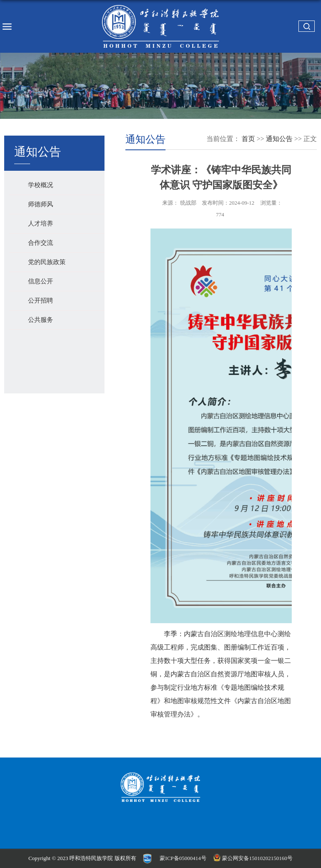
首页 (248, 139)
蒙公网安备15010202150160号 (254, 858)
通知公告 (279, 139)
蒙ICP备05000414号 (183, 858)
